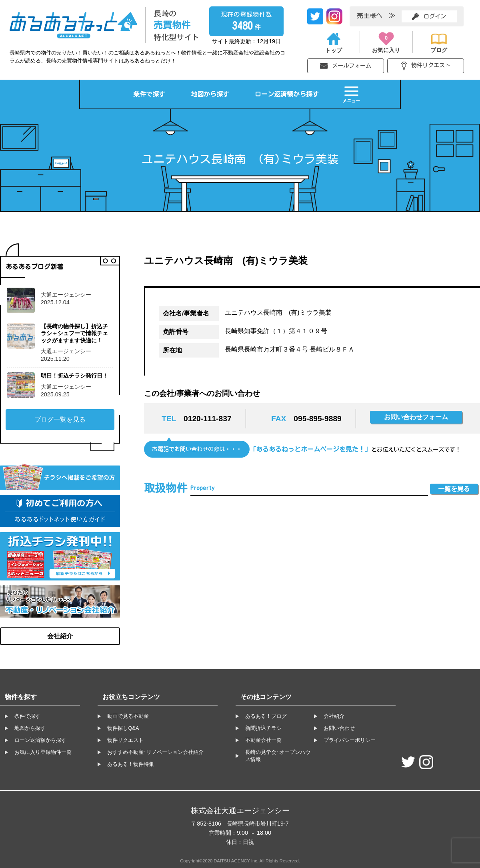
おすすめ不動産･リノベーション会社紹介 (155, 752)
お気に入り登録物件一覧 (43, 752)
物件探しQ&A (123, 728)
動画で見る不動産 (128, 716)
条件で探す (149, 94)
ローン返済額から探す (287, 94)
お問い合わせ (339, 728)
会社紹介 (60, 636)
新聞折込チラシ (263, 728)
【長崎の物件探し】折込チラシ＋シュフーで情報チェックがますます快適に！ (74, 333)
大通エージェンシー (66, 295)
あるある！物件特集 (131, 764)
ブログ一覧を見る (60, 419)
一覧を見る (454, 489)
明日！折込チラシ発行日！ (74, 376)
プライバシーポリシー (350, 740)
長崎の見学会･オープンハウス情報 (278, 756)
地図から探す (210, 94)
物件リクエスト (426, 66)
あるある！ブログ (266, 716)
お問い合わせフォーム (416, 417)
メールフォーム (346, 66)
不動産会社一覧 (263, 740)
